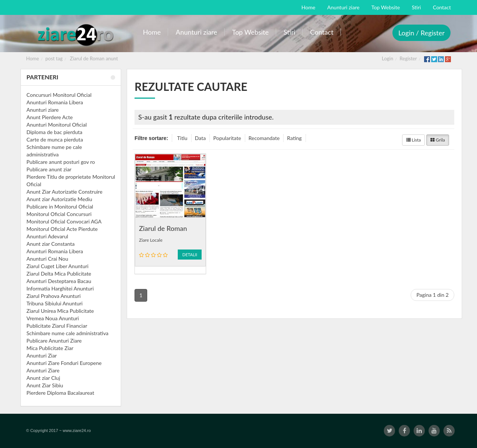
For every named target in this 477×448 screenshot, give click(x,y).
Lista (414, 140)
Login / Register (421, 33)
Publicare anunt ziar (49, 169)
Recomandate (264, 138)
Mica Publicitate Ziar (50, 348)
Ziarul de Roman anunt (94, 58)
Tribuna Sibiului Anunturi (55, 303)
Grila (438, 140)
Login (388, 58)
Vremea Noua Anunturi (53, 318)
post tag (54, 58)
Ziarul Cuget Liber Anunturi (57, 266)
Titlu (182, 138)
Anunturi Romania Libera (55, 102)
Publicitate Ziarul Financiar (57, 326)
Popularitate (227, 138)
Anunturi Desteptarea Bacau (59, 281)
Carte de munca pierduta (55, 139)
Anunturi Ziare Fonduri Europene (64, 363)
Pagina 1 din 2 (432, 295)
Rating (294, 138)
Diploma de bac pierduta (54, 132)
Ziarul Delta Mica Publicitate (59, 274)
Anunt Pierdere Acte (50, 117)
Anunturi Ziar (42, 355)
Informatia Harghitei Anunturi (60, 288)
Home (33, 58)
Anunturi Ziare (43, 370)
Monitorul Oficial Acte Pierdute (62, 229)
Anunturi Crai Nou (47, 259)
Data (200, 138)
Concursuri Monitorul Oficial (59, 95)
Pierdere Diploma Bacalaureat (60, 393)
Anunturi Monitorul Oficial (57, 125)
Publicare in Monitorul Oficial (60, 206)
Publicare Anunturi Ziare (54, 341)
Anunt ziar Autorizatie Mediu (59, 199)
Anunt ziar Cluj (43, 378)
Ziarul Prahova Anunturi (53, 296)
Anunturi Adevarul (47, 236)
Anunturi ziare (43, 110)
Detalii (190, 255)
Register (408, 58)
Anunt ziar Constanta (50, 244)
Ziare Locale (151, 240)
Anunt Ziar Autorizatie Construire (64, 192)
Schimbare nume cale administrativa (67, 333)
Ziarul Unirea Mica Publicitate (60, 311)
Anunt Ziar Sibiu (45, 385)
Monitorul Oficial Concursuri (59, 214)
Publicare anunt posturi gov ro (61, 162)
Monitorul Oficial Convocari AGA (64, 221)
